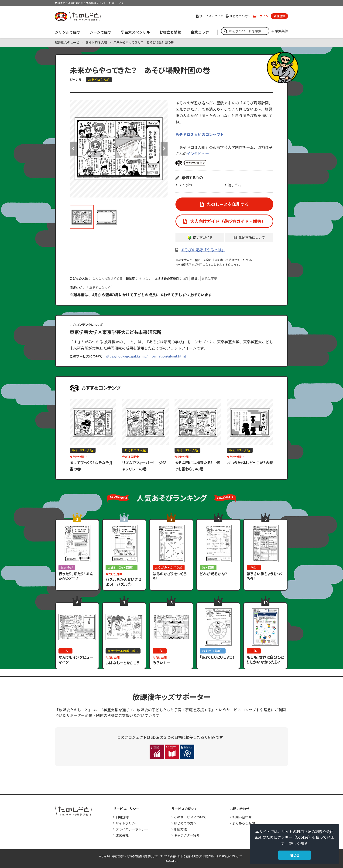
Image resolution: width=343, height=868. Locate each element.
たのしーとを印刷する (227, 204)
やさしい (145, 278)
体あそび (67, 567)
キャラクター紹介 (187, 835)
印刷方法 (180, 829)
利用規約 (122, 817)
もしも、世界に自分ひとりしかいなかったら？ (265, 659)
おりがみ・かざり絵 (169, 567)
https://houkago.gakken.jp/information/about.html (145, 356)
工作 (65, 651)
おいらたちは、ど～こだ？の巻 (250, 463)
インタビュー (198, 153)
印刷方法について (252, 237)
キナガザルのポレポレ (123, 651)
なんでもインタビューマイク (76, 659)
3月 (186, 278)
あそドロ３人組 (96, 42)
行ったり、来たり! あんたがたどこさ (76, 576)
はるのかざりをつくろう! (170, 576)
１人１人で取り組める (107, 278)
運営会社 (122, 835)
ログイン (261, 16)
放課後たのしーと (67, 42)
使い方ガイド (203, 237)
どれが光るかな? (213, 574)
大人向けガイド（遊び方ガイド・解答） (227, 221)
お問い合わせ (242, 817)
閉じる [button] (295, 855)
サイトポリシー (127, 823)
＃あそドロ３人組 (98, 288)
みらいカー (161, 663)
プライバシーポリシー (132, 829)
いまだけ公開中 (191, 163)
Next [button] (164, 149)
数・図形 (208, 567)
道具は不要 (209, 278)
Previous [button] (73, 149)
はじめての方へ (238, 16)
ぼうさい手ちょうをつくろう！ (265, 576)
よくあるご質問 (244, 823)
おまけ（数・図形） (122, 567)
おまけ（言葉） (213, 651)
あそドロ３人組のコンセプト (200, 134)
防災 (254, 567)
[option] (119, 149)
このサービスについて (190, 817)
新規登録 (279, 16)
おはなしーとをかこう (123, 663)
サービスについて (210, 16)
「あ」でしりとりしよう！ (217, 657)
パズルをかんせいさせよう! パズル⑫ (123, 582)
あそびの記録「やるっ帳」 (203, 250)
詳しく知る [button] (298, 843)
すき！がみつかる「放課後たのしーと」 (78, 17)
